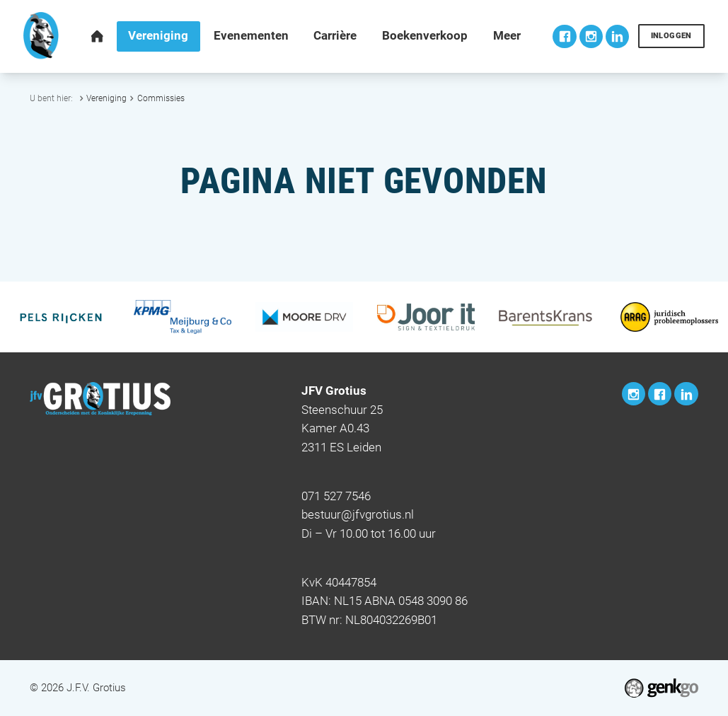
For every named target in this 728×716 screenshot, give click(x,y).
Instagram (591, 36)
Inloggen (671, 36)
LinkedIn (617, 36)
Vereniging (106, 98)
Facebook (564, 36)
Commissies (161, 98)
